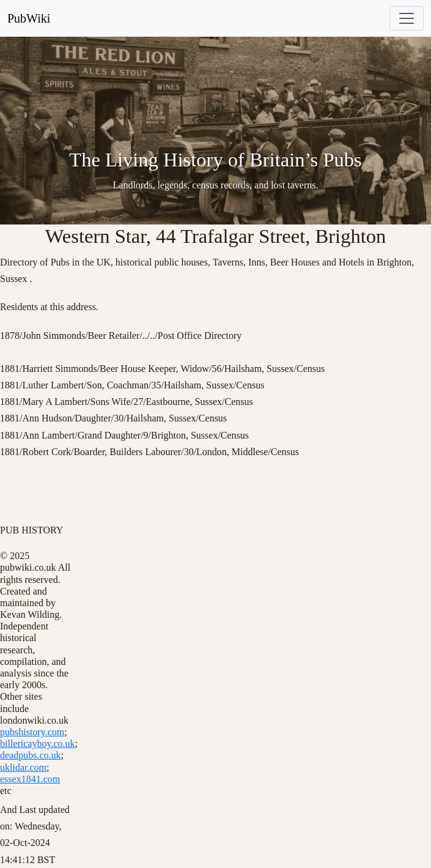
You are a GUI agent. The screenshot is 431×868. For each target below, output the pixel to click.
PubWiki (29, 18)
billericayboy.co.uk (37, 744)
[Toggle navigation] (407, 18)
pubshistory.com (32, 732)
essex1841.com (30, 779)
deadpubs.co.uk (31, 755)
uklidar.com (23, 767)
